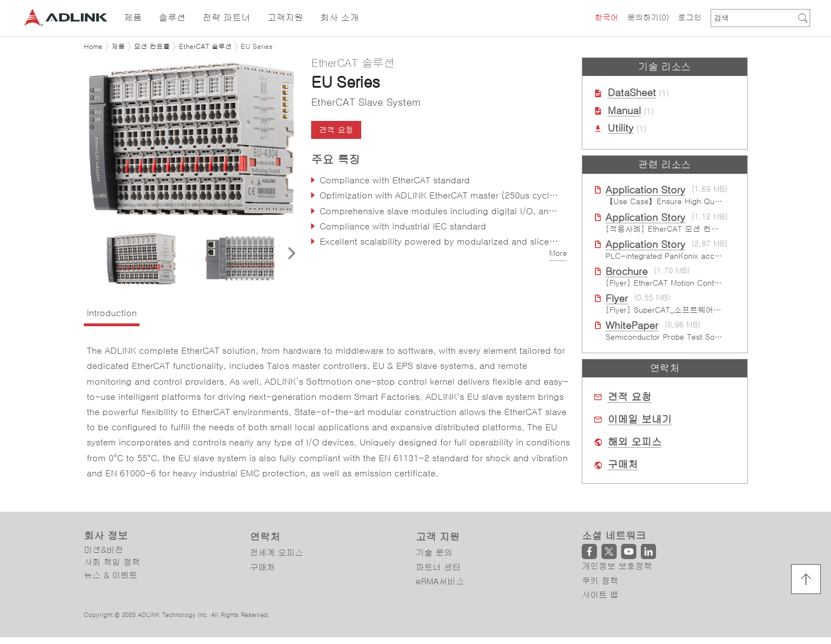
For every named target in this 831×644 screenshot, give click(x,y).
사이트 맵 (600, 595)
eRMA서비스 (440, 582)
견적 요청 (336, 130)
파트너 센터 (438, 567)
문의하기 (648, 17)
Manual (624, 111)
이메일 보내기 (640, 420)
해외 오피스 (635, 442)
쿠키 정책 (600, 581)
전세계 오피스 (277, 553)
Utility (621, 128)
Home (93, 47)
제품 (118, 47)
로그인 (690, 17)
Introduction (112, 313)
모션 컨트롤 (152, 47)
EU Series (257, 47)
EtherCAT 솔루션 (205, 47)
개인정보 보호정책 (617, 566)
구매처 (623, 465)
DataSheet (632, 93)
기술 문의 (434, 553)
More (558, 253)
